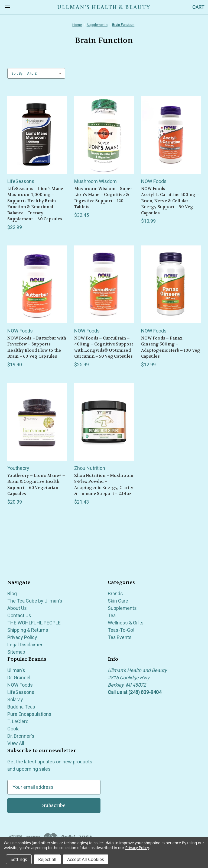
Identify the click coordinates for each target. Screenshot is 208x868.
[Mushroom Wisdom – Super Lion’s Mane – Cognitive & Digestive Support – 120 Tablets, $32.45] (104, 135)
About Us (17, 608)
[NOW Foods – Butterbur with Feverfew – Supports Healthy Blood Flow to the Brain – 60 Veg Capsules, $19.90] (37, 284)
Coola (13, 729)
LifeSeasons (21, 692)
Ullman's (16, 670)
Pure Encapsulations (29, 714)
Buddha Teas (21, 707)
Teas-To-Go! (121, 630)
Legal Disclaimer (25, 645)
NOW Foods (20, 685)
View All (16, 743)
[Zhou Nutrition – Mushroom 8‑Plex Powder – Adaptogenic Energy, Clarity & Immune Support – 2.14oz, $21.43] (104, 422)
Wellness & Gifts (126, 623)
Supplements (122, 608)
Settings (19, 859)
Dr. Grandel (19, 678)
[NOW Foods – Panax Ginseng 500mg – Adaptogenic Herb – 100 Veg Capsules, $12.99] (171, 284)
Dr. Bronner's (21, 736)
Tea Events (120, 637)
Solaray (15, 699)
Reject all (47, 859)
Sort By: (17, 73)
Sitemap (16, 652)
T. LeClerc (18, 721)
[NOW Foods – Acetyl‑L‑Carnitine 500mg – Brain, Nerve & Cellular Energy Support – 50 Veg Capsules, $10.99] (171, 135)
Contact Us (19, 615)
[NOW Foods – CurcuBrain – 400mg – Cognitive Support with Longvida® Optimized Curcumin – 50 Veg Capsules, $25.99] (104, 284)
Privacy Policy (22, 637)
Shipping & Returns (28, 630)
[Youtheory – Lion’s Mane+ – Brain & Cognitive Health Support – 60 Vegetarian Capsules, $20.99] (37, 422)
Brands (115, 593)
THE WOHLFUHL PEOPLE (34, 623)
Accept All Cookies (86, 859)
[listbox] (46, 74)
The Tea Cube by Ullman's (35, 601)
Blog (12, 593)
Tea (112, 615)
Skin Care (118, 601)
